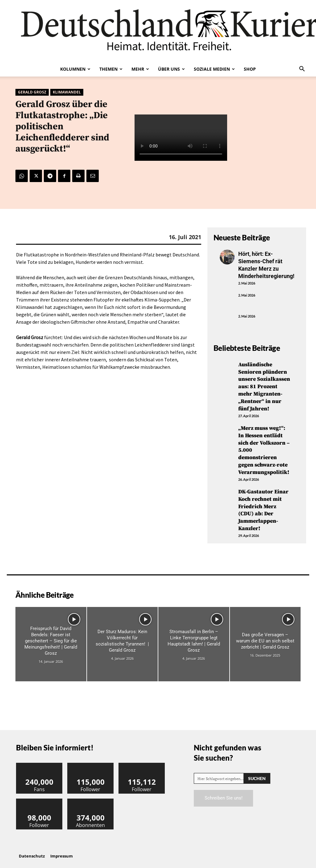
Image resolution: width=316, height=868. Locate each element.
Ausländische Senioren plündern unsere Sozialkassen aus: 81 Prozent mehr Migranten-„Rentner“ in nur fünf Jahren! (264, 386)
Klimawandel (67, 92)
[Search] (257, 775)
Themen (111, 69)
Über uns (171, 69)
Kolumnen (75, 69)
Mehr (140, 69)
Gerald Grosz (32, 92)
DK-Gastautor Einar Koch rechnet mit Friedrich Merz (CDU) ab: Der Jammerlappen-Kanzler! (264, 507)
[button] (302, 69)
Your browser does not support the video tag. (181, 138)
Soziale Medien (214, 69)
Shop (250, 69)
